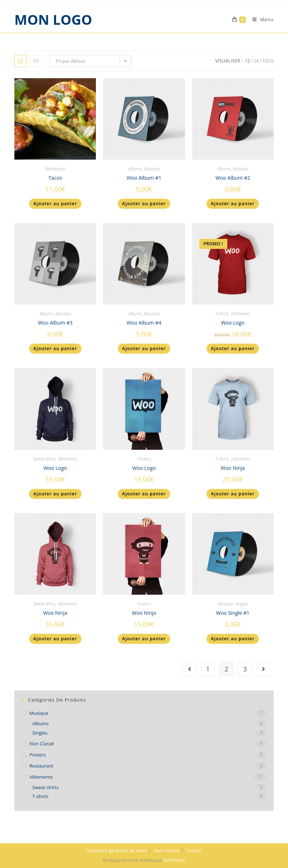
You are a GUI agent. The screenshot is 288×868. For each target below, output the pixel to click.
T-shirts (222, 314)
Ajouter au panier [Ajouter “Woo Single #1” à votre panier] (233, 639)
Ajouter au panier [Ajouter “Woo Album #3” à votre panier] (55, 348)
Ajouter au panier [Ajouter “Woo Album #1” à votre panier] (144, 204)
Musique (152, 169)
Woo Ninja (233, 468)
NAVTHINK (174, 860)
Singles (241, 604)
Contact (194, 851)
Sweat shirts (45, 459)
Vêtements (241, 314)
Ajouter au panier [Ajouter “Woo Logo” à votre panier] (233, 348)
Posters (144, 459)
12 (247, 61)
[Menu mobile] (260, 19)
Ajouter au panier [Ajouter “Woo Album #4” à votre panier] (144, 348)
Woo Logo (233, 323)
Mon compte (167, 851)
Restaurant (55, 169)
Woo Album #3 (55, 323)
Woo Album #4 (144, 323)
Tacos (55, 178)
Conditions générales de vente (117, 851)
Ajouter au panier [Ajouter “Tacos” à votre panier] (55, 204)
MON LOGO (53, 19)
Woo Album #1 (144, 178)
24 (256, 61)
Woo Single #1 (233, 613)
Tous (268, 61)
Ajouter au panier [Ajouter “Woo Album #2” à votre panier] (233, 204)
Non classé (41, 744)
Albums (135, 169)
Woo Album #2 (233, 178)
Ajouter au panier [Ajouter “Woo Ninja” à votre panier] (233, 494)
